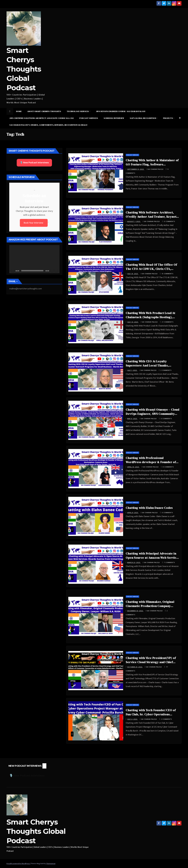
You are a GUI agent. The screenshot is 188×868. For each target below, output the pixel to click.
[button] (180, 118)
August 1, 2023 (134, 221)
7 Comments (169, 562)
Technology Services (78, 111)
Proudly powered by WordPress (18, 864)
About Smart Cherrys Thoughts (44, 111)
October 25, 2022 (135, 667)
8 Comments (168, 467)
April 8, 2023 (133, 513)
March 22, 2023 (134, 562)
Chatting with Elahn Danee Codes (149, 508)
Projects (168, 118)
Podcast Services (89, 118)
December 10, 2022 (135, 611)
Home (19, 111)
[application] (34, 259)
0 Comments (169, 221)
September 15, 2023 (136, 169)
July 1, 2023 (132, 370)
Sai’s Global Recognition (143, 118)
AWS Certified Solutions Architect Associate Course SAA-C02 (42, 118)
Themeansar (51, 864)
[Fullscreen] (56, 271)
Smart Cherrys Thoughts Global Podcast (24, 69)
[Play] (13, 271)
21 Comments (168, 322)
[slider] (32, 271)
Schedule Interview (114, 118)
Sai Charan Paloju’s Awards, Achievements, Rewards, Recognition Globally (48, 125)
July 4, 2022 (133, 719)
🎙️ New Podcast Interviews (34, 163)
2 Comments (166, 370)
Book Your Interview (34, 223)
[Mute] (52, 271)
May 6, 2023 (132, 419)
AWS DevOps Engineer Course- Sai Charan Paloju (121, 111)
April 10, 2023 (133, 467)
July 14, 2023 (133, 322)
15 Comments (168, 274)
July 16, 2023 (133, 274)
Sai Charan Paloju (155, 169)
